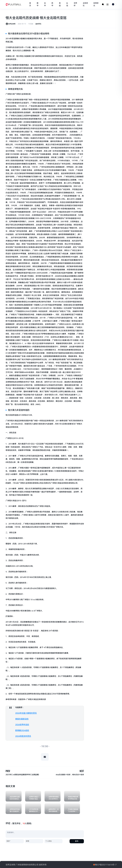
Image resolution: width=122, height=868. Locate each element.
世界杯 (77, 4)
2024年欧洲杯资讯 (23, 735)
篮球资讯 (38, 24)
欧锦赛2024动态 (22, 730)
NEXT (81, 770)
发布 (77, 841)
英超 (62, 4)
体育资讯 (96, 4)
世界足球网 (12, 24)
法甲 (48, 4)
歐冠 (69, 4)
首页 (33, 4)
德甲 (40, 4)
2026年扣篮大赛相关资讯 (25, 713)
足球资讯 (86, 4)
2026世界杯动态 (22, 724)
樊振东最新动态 (22, 719)
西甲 (55, 4)
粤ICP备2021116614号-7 (106, 864)
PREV (8, 770)
